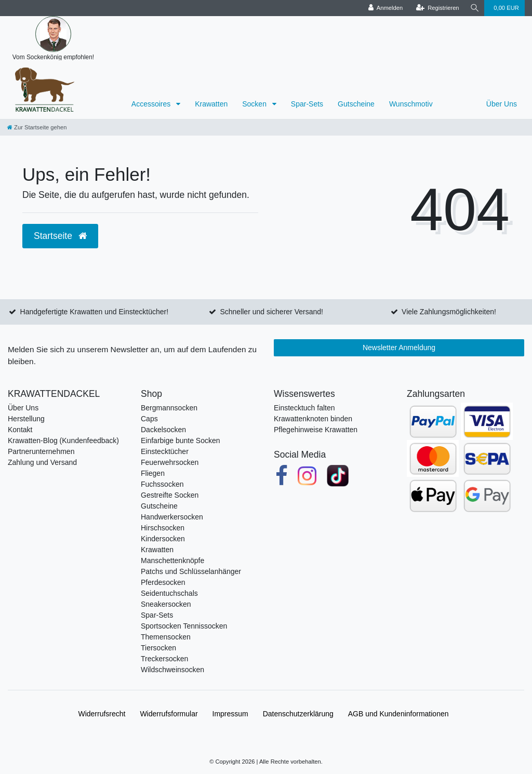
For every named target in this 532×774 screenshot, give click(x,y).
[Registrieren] (436, 8)
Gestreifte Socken (170, 495)
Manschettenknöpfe (172, 561)
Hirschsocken (163, 528)
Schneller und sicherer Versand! (271, 312)
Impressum (230, 714)
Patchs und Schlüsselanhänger (191, 571)
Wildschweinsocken (172, 670)
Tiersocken (158, 648)
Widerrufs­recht (102, 714)
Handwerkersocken (172, 517)
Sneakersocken (166, 604)
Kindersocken (163, 539)
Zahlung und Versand (42, 462)
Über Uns (502, 104)
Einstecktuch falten (304, 408)
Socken (255, 104)
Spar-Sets (307, 104)
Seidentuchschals (169, 593)
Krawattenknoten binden (313, 419)
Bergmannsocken (169, 408)
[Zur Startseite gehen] (37, 127)
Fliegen (153, 473)
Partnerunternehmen (41, 451)
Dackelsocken (163, 430)
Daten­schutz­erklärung (298, 714)
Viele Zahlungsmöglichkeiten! (449, 312)
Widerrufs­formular (169, 714)
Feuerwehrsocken (170, 462)
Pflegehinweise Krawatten (316, 430)
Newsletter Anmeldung (399, 348)
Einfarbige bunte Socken (181, 441)
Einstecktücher (165, 451)
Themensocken (166, 637)
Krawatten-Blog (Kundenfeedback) (63, 441)
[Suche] (474, 8)
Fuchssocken (162, 484)
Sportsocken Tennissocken (184, 626)
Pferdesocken (163, 582)
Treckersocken (164, 659)
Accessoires (152, 104)
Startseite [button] (60, 236)
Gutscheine (356, 104)
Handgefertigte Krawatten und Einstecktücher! (95, 312)
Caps (149, 419)
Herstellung (26, 419)
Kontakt (20, 430)
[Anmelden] (384, 8)
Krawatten (211, 104)
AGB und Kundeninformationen (398, 714)
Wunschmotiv (411, 104)
